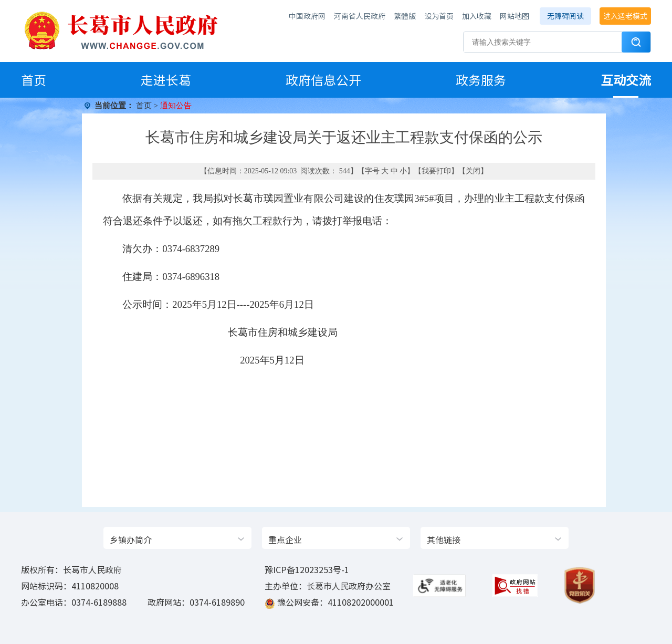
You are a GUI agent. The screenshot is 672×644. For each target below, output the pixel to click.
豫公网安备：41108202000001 (335, 602)
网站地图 (514, 16)
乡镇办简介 (131, 539)
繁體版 (405, 16)
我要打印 (436, 171)
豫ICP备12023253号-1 (307, 569)
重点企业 (285, 539)
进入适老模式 (625, 16)
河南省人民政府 (360, 16)
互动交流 (626, 80)
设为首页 (439, 16)
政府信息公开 (323, 80)
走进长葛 (166, 80)
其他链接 (444, 539)
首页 (34, 80)
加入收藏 (477, 16)
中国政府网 (307, 16)
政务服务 (481, 80)
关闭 (473, 171)
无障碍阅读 (565, 16)
